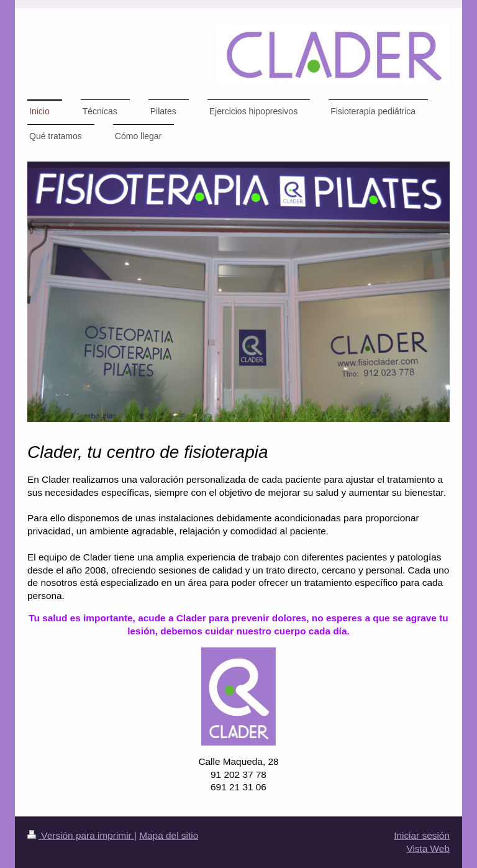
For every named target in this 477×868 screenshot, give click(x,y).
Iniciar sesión (422, 835)
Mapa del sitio (169, 835)
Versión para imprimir (81, 835)
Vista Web (428, 848)
